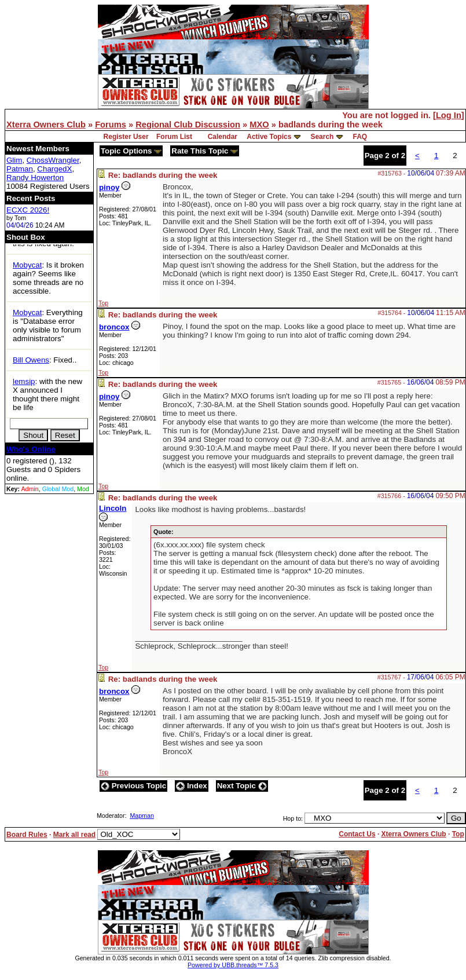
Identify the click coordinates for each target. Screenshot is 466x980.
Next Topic (242, 786)
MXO (259, 125)
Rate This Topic (205, 151)
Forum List (174, 137)
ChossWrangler (53, 160)
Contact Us (357, 834)
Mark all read (74, 835)
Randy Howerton (35, 178)
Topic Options (131, 151)
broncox (114, 327)
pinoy (109, 187)
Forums (111, 125)
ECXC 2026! (28, 210)
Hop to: (293, 818)
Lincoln (113, 508)
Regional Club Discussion (188, 125)
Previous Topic (133, 786)
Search (322, 137)
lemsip (24, 381)
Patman (20, 169)
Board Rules (27, 835)
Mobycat (27, 265)
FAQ (360, 137)
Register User (126, 137)
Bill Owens (31, 360)
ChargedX (54, 169)
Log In (449, 115)
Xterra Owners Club (46, 125)
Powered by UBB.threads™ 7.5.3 (233, 965)
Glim (14, 160)
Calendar (223, 137)
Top (103, 303)
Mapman (142, 816)
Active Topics (269, 137)
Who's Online (31, 449)
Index (192, 786)
